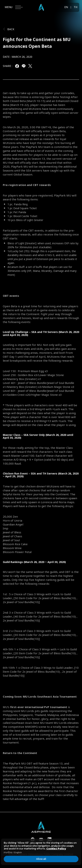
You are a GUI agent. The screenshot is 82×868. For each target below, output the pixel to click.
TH (76, 7)
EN (66, 7)
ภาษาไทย (8, 852)
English (18, 852)
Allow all (41, 859)
